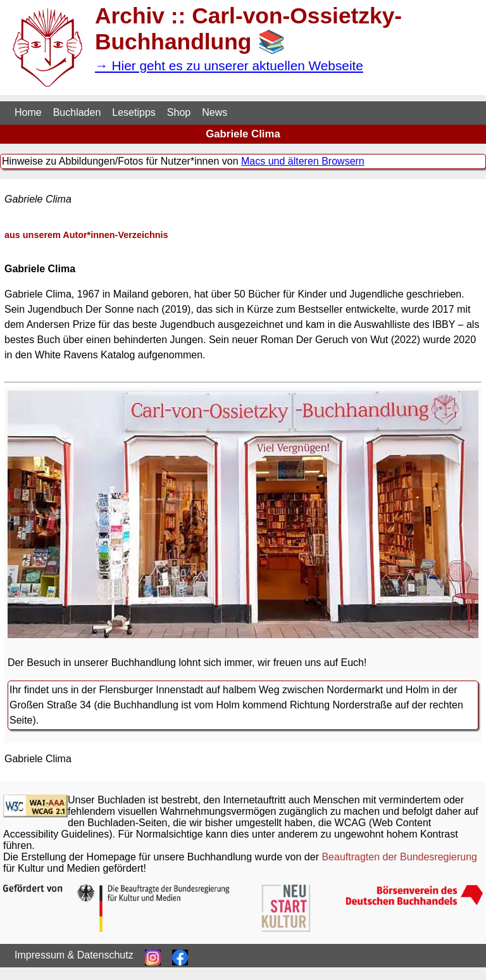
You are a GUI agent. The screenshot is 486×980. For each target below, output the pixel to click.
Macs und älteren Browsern (303, 161)
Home (28, 112)
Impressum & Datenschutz (74, 955)
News (215, 112)
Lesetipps (134, 112)
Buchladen (77, 112)
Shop (179, 112)
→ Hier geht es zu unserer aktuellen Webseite (229, 66)
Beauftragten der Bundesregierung (399, 857)
